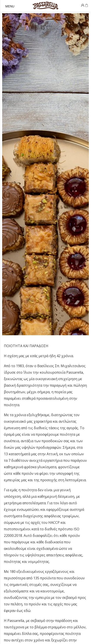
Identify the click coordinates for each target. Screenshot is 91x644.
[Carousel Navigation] (45, 174)
